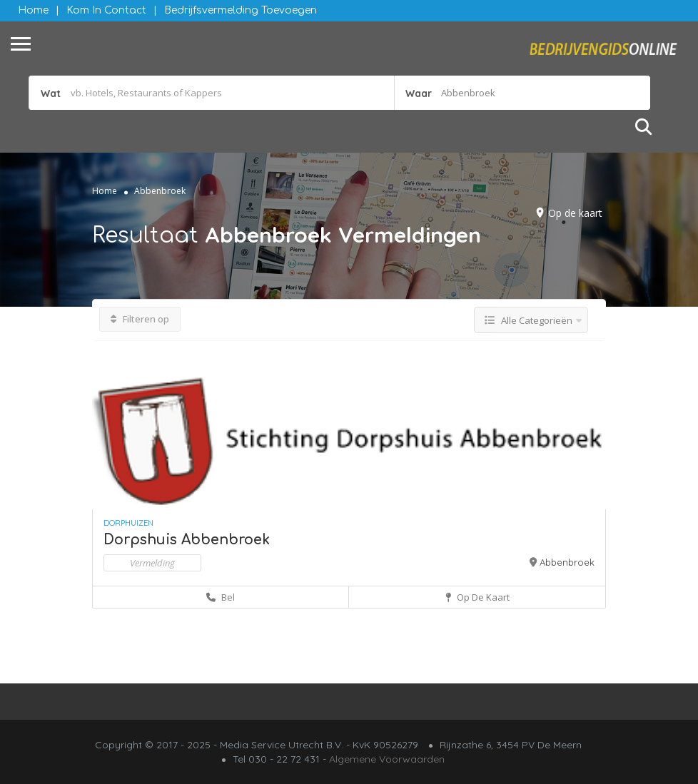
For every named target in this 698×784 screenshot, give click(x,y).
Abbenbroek (567, 562)
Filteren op (140, 319)
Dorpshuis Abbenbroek (187, 540)
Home (33, 10)
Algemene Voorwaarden (387, 759)
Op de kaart (575, 213)
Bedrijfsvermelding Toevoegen (241, 10)
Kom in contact (106, 10)
